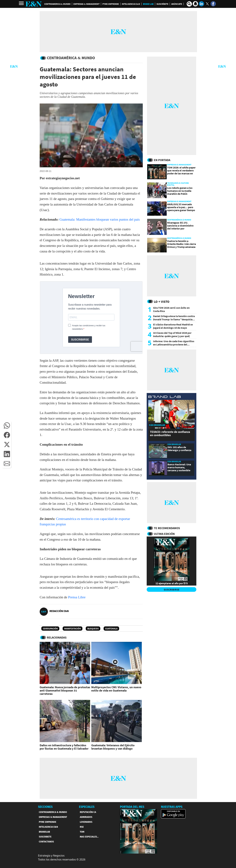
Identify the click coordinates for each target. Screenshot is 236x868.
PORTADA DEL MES (132, 807)
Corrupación (50, 629)
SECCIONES (45, 807)
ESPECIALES (87, 807)
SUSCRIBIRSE (172, 589)
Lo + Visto (162, 302)
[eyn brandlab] (165, 397)
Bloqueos (93, 629)
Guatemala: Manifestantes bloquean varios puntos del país (100, 219)
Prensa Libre (77, 597)
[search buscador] (189, 4)
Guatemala (111, 629)
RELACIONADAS (57, 637)
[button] (7, 425)
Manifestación (73, 629)
